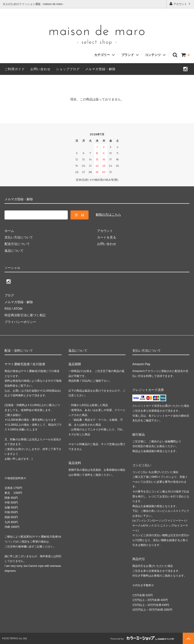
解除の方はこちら (108, 215)
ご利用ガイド (15, 69)
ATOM (18, 309)
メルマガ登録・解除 (100, 69)
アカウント (180, 4)
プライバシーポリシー (20, 322)
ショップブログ (68, 69)
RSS (8, 309)
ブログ (9, 295)
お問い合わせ (40, 69)
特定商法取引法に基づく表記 (25, 315)
